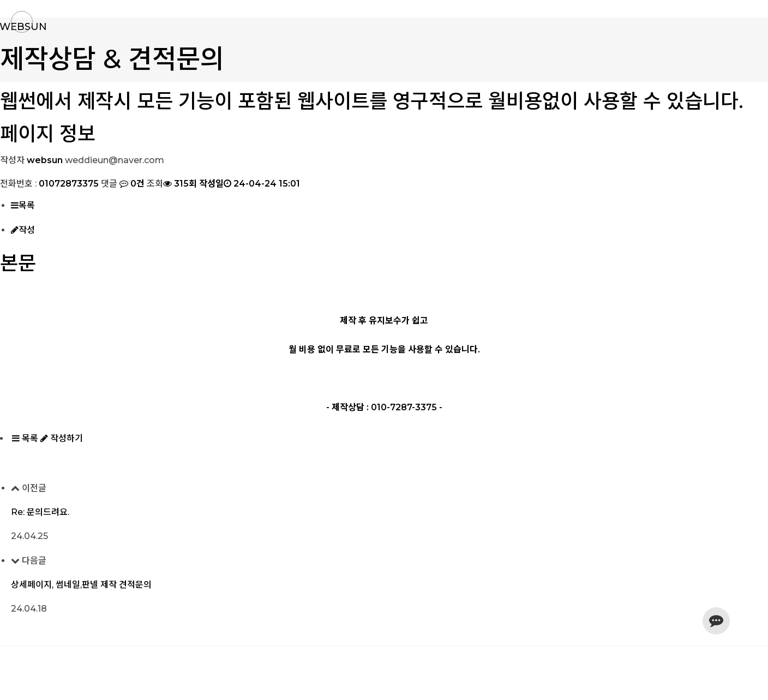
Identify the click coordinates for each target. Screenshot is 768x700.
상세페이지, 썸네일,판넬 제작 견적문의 (81, 585)
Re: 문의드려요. (40, 512)
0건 (131, 184)
